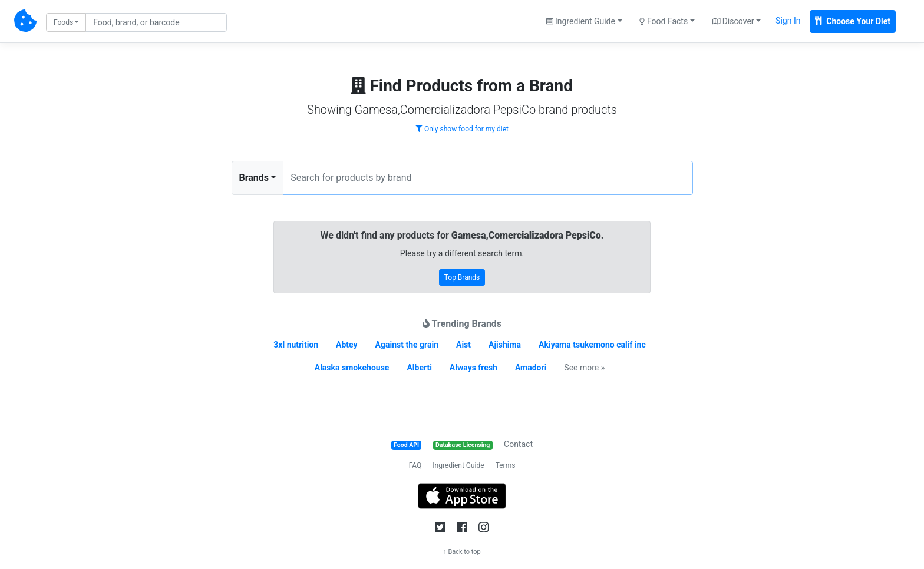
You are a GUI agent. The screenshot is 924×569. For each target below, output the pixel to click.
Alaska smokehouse (352, 368)
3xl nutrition (296, 345)
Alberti (419, 368)
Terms (506, 465)
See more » (584, 368)
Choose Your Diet (853, 21)
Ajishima (505, 345)
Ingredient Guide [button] (581, 21)
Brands (254, 178)
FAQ (415, 465)
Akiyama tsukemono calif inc (592, 345)
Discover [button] (733, 21)
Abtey (347, 345)
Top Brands (462, 277)
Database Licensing (463, 445)
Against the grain (407, 345)
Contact (518, 444)
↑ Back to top (462, 552)
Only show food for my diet (462, 129)
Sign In (788, 21)
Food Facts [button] (664, 21)
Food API (406, 445)
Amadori (531, 368)
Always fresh (473, 368)
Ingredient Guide (458, 465)
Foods (63, 22)
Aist (463, 345)
